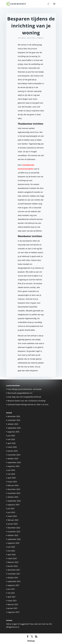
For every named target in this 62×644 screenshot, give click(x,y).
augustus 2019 (13, 612)
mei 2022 (11, 551)
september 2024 (14, 462)
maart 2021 (12, 601)
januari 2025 (13, 451)
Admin (24, 38)
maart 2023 (12, 516)
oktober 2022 (13, 535)
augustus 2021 (13, 585)
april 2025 (12, 443)
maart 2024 (12, 482)
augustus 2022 (13, 543)
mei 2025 (11, 439)
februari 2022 (13, 562)
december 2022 (14, 528)
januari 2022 (13, 566)
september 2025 (14, 428)
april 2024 (12, 478)
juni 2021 (11, 589)
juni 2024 (11, 470)
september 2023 (14, 501)
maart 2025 (12, 447)
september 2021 (14, 581)
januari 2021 (13, 608)
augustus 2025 (13, 432)
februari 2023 (13, 520)
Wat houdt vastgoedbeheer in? (20, 393)
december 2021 (14, 570)
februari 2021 (13, 604)
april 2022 (12, 555)
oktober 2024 (13, 459)
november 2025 (14, 420)
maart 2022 (12, 558)
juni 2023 (11, 512)
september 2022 (14, 539)
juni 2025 (11, 436)
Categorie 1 (40, 38)
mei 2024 (11, 474)
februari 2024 (13, 485)
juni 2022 (11, 547)
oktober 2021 (13, 578)
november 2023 (14, 493)
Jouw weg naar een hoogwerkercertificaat (24, 397)
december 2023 (14, 489)
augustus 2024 (13, 466)
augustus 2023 (13, 505)
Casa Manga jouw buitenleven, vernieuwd (24, 389)
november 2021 (14, 574)
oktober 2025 (13, 424)
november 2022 (14, 532)
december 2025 (14, 416)
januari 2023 (13, 524)
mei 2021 (11, 593)
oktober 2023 (13, 497)
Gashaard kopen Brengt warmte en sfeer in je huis (28, 404)
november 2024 (14, 455)
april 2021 (12, 597)
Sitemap (31, 641)
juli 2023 (11, 508)
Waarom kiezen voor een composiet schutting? (27, 401)
